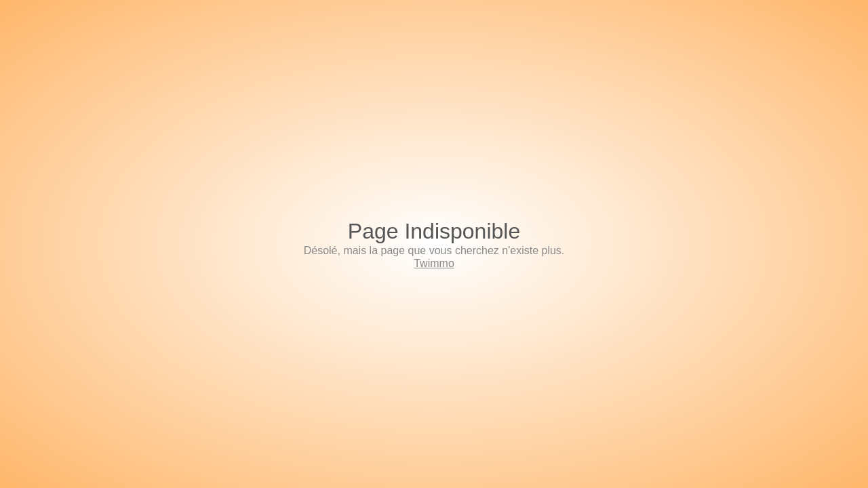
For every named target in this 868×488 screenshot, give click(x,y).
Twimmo (434, 263)
